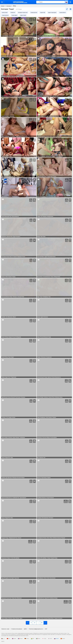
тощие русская (34, 13)
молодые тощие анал (23, 13)
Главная (2, 6)
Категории (9, 6)
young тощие (5, 13)
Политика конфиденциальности (36, 629)
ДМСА (25, 629)
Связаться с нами (5, 629)
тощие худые (14, 15)
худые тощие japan (52, 13)
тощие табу (43, 13)
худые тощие (23, 15)
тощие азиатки (5, 15)
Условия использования (17, 629)
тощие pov (13, 13)
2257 (46, 629)
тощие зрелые (62, 13)
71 (42, 623)
